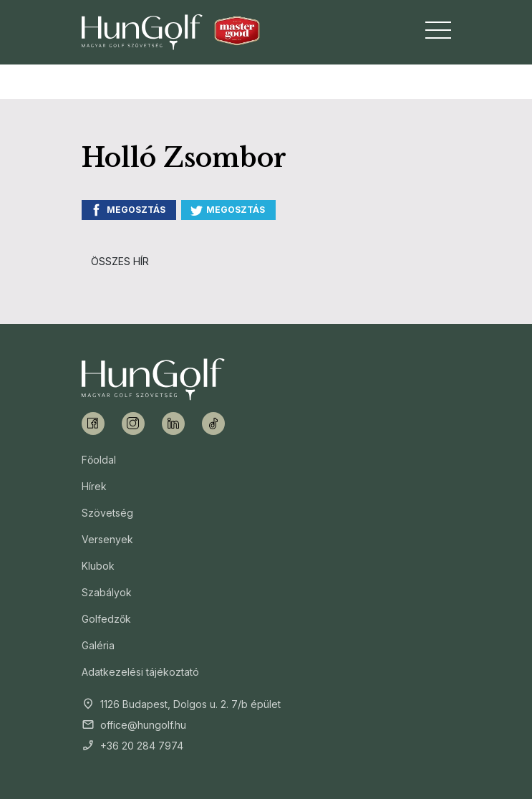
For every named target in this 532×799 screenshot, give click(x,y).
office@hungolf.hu (143, 725)
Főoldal (99, 460)
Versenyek (107, 539)
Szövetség (107, 513)
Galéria (98, 645)
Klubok (98, 566)
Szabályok (107, 592)
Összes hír (120, 261)
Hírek (94, 486)
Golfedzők (106, 619)
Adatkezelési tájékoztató (140, 672)
